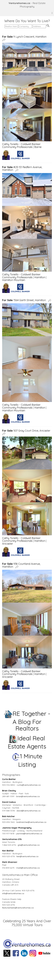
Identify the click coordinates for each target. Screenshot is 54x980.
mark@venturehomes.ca (28, 868)
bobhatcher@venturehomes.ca (31, 822)
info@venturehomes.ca (13, 893)
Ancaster (8, 544)
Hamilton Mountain (14, 280)
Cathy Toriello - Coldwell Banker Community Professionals (21, 146)
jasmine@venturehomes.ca (29, 834)
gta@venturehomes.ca (29, 845)
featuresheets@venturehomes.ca (18, 908)
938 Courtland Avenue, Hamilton (21, 565)
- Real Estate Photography (27, 5)
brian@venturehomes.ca (28, 796)
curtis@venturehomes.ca (29, 785)
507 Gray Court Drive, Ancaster (27, 431)
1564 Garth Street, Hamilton (25, 300)
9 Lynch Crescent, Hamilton (25, 37)
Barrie (38, 147)
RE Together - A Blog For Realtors (27, 721)
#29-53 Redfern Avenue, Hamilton (22, 169)
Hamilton (40, 277)
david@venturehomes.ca (28, 811)
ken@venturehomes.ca (27, 856)
